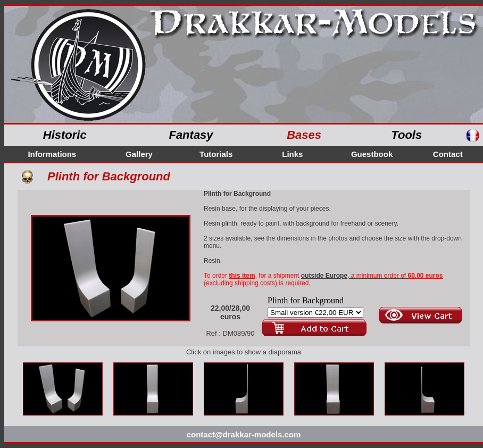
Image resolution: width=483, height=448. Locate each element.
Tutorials (216, 154)
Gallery (139, 154)
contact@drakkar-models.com (244, 434)
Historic (65, 135)
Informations (52, 154)
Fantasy (191, 135)
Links (292, 154)
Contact (448, 154)
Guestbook (372, 154)
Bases (304, 135)
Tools (406, 135)
